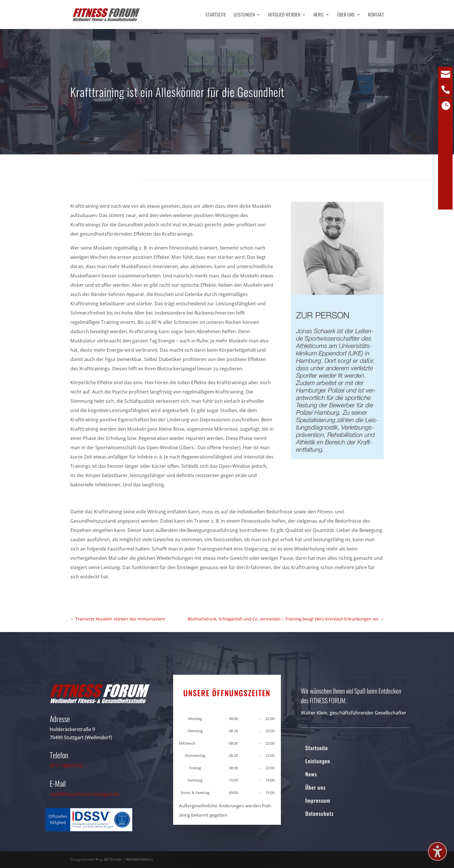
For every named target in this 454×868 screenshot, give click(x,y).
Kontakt (376, 15)
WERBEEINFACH (139, 859)
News (318, 15)
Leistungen (244, 15)
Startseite (216, 15)
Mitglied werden (284, 15)
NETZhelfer (113, 859)
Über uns (346, 15)
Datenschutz (320, 813)
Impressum (318, 800)
